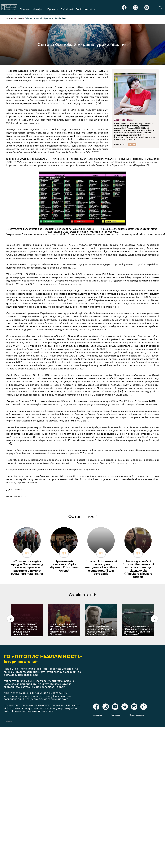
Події (78, 9)
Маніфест (39, 9)
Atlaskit (9, 722)
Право (132, 144)
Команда (97, 715)
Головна (10, 18)
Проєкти (53, 9)
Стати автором (137, 715)
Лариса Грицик (125, 120)
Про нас (25, 9)
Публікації (67, 9)
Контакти (90, 9)
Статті (20, 18)
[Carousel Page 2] (83, 603)
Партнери (116, 715)
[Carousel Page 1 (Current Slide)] (82, 603)
